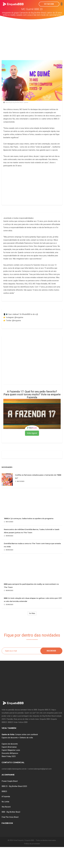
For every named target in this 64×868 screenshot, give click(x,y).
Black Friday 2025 (9, 756)
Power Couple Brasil (10, 781)
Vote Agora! (32, 433)
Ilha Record (6, 807)
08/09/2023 (8, 590)
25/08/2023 (8, 604)
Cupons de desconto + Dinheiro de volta (17, 738)
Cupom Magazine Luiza (11, 750)
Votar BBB (49, 4)
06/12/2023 (20, 481)
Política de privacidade (32, 844)
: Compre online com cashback (20, 734)
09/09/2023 (8, 536)
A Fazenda (6, 797)
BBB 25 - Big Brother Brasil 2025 (14, 786)
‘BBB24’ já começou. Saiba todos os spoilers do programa (29, 518)
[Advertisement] (32, 36)
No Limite (5, 802)
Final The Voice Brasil (10, 817)
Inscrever (51, 651)
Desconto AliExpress (10, 753)
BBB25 (4, 791)
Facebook (7, 823)
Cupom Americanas (9, 747)
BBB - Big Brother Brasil (11, 812)
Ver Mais (32, 613)
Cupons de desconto (10, 744)
